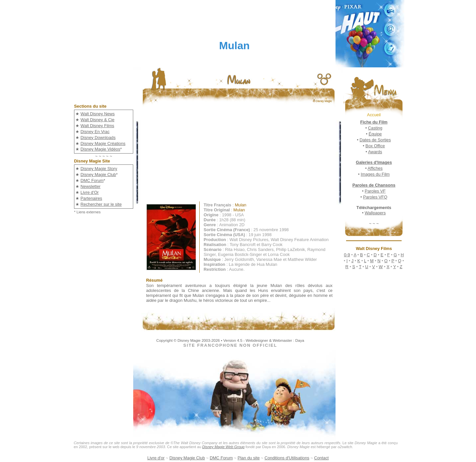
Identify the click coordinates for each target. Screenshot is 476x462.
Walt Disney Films (98, 126)
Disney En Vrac (95, 132)
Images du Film (375, 174)
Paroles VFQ (375, 197)
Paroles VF (375, 191)
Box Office (375, 146)
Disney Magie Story (99, 169)
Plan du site (249, 458)
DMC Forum (92, 180)
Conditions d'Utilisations (287, 458)
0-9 (347, 255)
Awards (375, 152)
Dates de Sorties (375, 140)
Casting (375, 128)
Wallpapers (375, 213)
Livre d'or (156, 458)
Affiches (375, 168)
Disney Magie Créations (103, 143)
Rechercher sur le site (101, 204)
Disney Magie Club (98, 175)
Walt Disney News (98, 114)
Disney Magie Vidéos (100, 149)
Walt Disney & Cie (98, 120)
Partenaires (91, 198)
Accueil (374, 115)
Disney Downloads (98, 138)
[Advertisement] (243, 155)
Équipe (375, 134)
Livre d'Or (90, 192)
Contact (321, 458)
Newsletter (91, 186)
